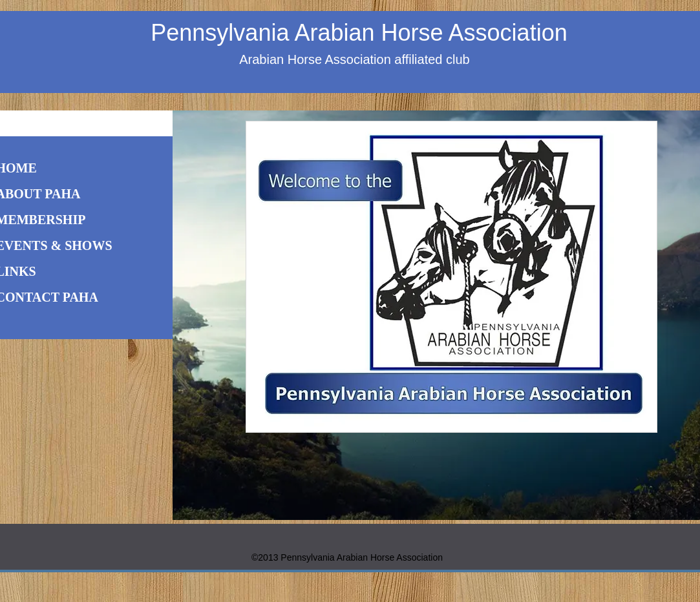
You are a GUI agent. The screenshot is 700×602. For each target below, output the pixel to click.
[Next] (683, 315)
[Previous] (191, 315)
